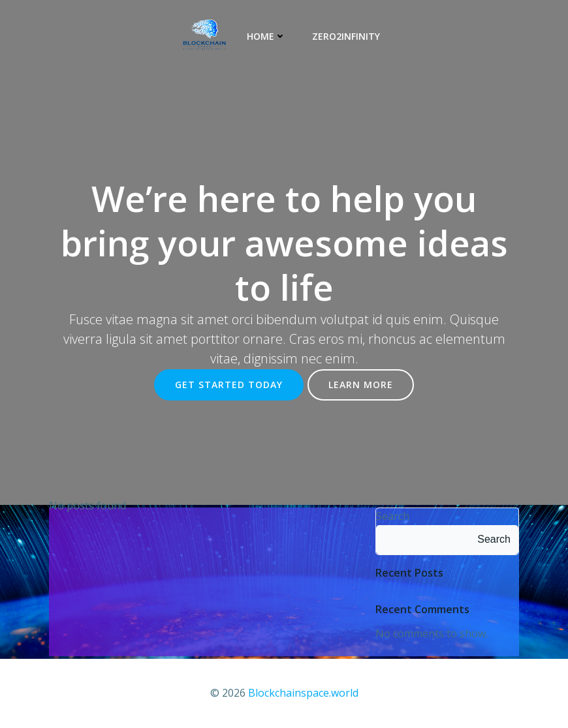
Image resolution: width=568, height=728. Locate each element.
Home (266, 36)
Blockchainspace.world (303, 693)
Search (393, 516)
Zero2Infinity (346, 36)
